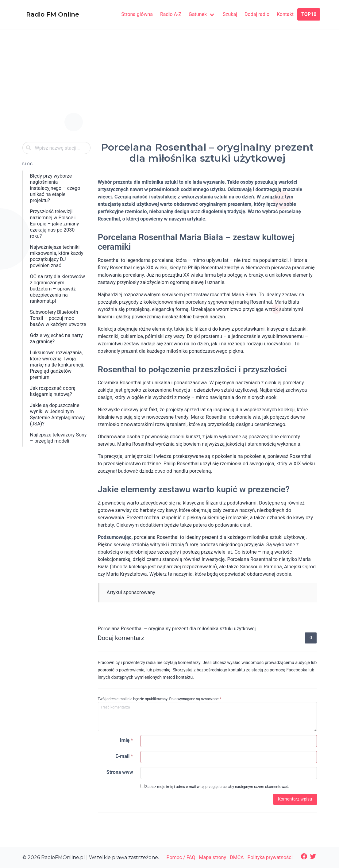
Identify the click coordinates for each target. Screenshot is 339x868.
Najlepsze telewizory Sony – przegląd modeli (58, 438)
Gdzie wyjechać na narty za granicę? (56, 338)
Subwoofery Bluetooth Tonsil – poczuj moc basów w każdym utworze (58, 318)
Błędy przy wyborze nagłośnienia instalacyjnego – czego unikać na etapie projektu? (55, 188)
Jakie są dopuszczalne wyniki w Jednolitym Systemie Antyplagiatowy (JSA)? (57, 415)
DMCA (237, 857)
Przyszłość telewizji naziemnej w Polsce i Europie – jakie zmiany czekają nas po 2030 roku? (55, 224)
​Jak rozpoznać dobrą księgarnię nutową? (53, 391)
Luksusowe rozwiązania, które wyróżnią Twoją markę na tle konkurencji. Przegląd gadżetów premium (57, 365)
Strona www (120, 772)
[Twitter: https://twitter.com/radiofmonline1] (313, 856)
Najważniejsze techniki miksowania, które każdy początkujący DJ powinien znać (57, 256)
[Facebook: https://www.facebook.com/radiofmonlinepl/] (304, 856)
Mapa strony (213, 857)
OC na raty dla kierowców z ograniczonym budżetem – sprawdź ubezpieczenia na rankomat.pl (58, 289)
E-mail (124, 756)
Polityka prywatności (270, 857)
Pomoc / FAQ (181, 857)
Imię (127, 740)
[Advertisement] (170, 91)
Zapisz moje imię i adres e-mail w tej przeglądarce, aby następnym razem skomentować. (215, 786)
